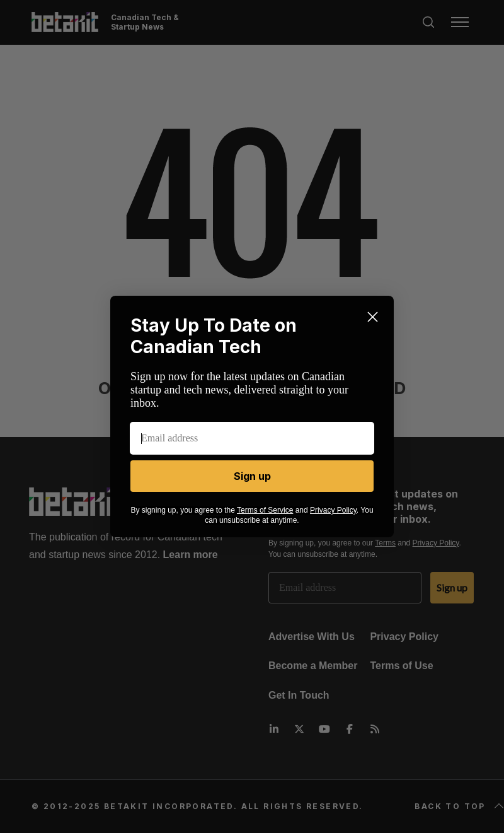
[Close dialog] (373, 317)
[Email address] (252, 438)
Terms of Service (265, 510)
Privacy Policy (333, 510)
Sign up (252, 476)
